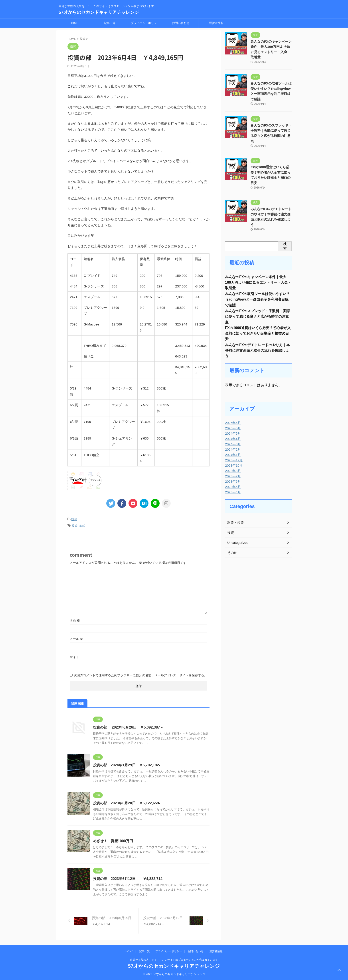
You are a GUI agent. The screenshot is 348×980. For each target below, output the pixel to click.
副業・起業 (235, 506)
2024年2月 (232, 433)
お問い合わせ (181, 23)
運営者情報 (216, 23)
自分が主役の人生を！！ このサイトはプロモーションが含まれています (174, 959)
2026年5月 (232, 412)
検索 (285, 227)
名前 (75, 620)
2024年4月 (232, 422)
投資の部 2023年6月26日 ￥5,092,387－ (128, 727)
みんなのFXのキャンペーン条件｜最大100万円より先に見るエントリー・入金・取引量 (258, 263)
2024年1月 (232, 438)
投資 (74, 519)
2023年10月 (233, 449)
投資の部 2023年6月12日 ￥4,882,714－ (129, 878)
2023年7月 (232, 460)
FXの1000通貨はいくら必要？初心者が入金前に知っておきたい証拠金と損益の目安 (271, 164)
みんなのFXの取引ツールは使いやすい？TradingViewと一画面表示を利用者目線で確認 (257, 281)
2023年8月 (232, 454)
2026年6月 (232, 406)
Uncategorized (237, 526)
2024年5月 (232, 417)
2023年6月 (232, 465)
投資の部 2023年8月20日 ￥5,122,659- (126, 802)
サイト (74, 656)
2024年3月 (232, 428)
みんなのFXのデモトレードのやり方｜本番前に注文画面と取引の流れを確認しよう (271, 200)
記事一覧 (110, 23)
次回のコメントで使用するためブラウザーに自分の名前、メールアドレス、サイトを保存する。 (140, 675)
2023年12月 (233, 444)
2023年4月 (232, 476)
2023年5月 (232, 470)
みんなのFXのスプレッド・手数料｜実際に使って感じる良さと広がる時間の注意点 (271, 128)
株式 (82, 525)
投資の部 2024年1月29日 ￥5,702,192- (126, 765)
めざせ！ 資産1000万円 (113, 840)
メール (76, 638)
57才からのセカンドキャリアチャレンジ (99, 12)
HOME (74, 23)
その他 (232, 536)
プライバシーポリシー (145, 23)
